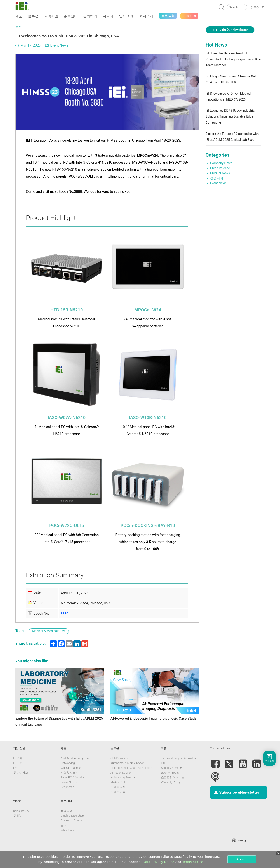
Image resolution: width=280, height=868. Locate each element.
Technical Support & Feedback (180, 758)
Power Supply (69, 782)
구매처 (17, 816)
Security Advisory (172, 768)
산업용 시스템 (69, 773)
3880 (65, 614)
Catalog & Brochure (73, 816)
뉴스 (18, 27)
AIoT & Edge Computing (75, 758)
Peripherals (68, 787)
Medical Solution (121, 782)
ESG (16, 768)
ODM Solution (119, 758)
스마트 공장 (118, 787)
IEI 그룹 (18, 763)
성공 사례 (217, 178)
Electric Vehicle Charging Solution (131, 768)
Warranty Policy (171, 782)
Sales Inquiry (21, 811)
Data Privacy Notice (159, 862)
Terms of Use (193, 862)
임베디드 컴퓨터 (71, 768)
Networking (68, 763)
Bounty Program (171, 773)
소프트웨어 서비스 (173, 777)
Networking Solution (123, 777)
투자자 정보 (21, 773)
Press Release (220, 168)
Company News (221, 163)
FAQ (164, 763)
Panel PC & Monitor (73, 777)
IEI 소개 (18, 758)
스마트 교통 (118, 792)
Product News (220, 173)
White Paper (68, 830)
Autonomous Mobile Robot (127, 763)
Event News (59, 45)
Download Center (71, 820)
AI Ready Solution (121, 773)
